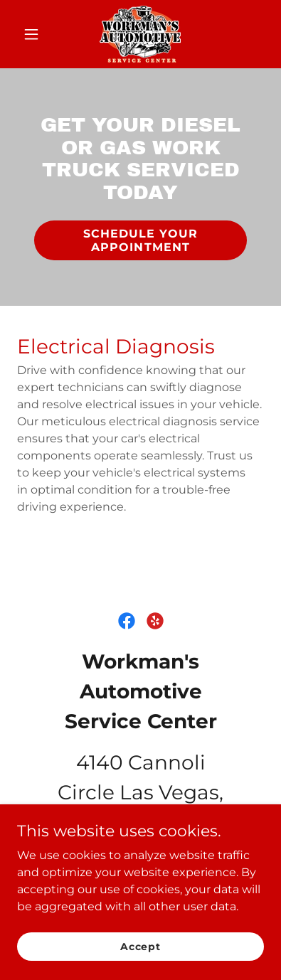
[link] (140, 34)
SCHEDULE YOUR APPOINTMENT (140, 240)
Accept (140, 956)
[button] (36, 34)
